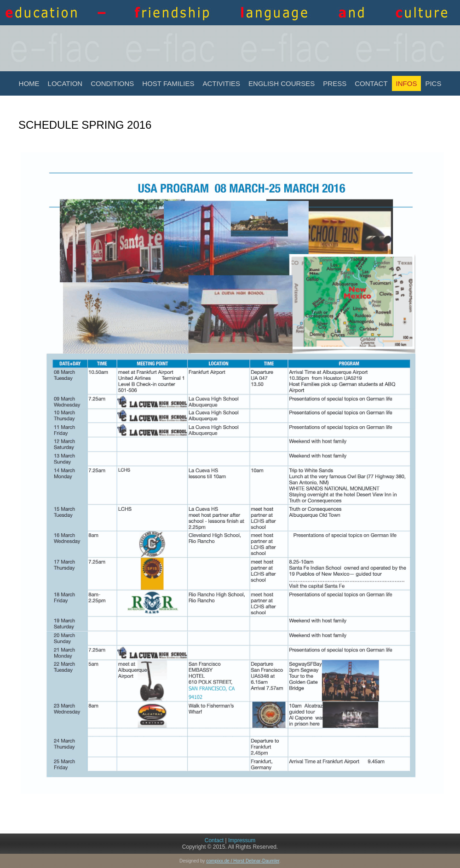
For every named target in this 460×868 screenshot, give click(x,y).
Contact (371, 83)
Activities (221, 83)
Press (335, 83)
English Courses (282, 83)
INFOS (407, 83)
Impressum (242, 840)
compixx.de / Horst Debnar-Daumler (243, 861)
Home (29, 83)
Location (65, 83)
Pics (433, 83)
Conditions (112, 83)
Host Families (168, 83)
